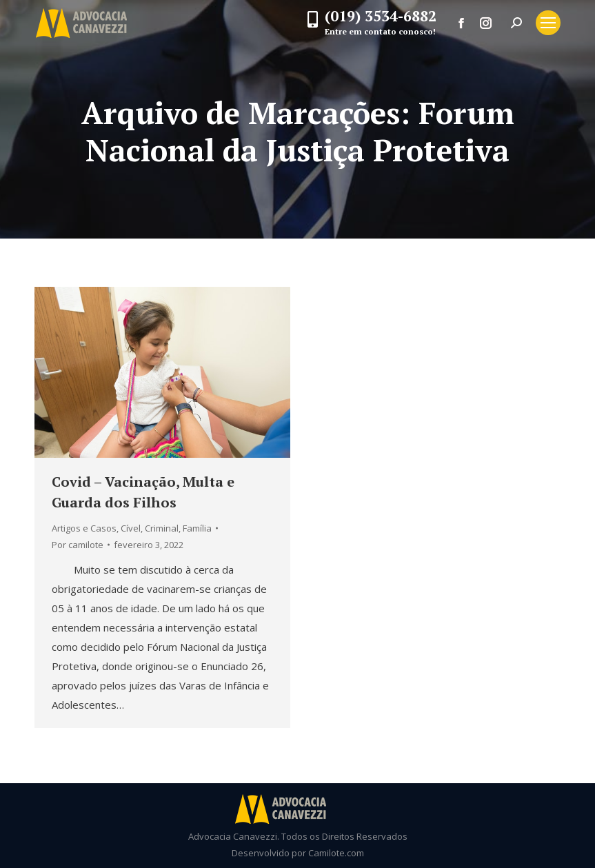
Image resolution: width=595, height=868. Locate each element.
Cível (131, 528)
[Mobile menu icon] (548, 23)
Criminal (162, 528)
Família (197, 528)
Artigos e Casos (84, 528)
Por (78, 545)
